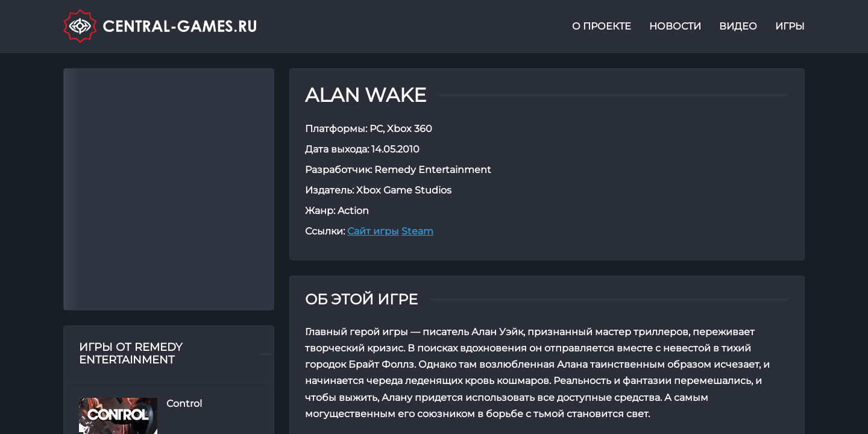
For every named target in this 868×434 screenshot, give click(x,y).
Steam (417, 231)
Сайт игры (373, 231)
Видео (738, 26)
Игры (790, 26)
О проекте (602, 26)
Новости (675, 26)
